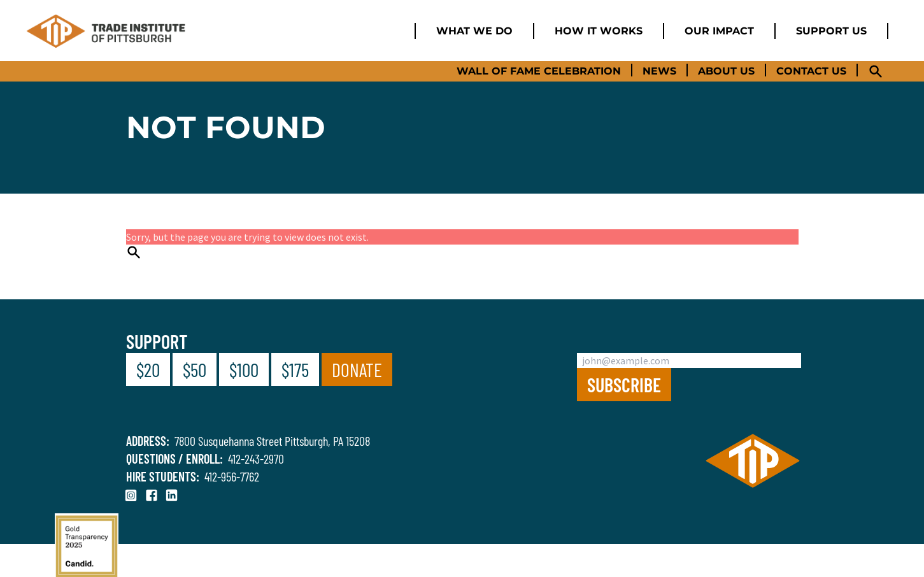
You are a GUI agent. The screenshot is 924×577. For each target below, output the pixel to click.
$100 (244, 369)
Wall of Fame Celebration (539, 71)
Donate (357, 369)
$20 (148, 369)
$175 (295, 369)
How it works (599, 31)
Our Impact (719, 31)
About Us (726, 71)
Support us (831, 31)
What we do (474, 31)
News (659, 71)
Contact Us (811, 71)
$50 (195, 369)
